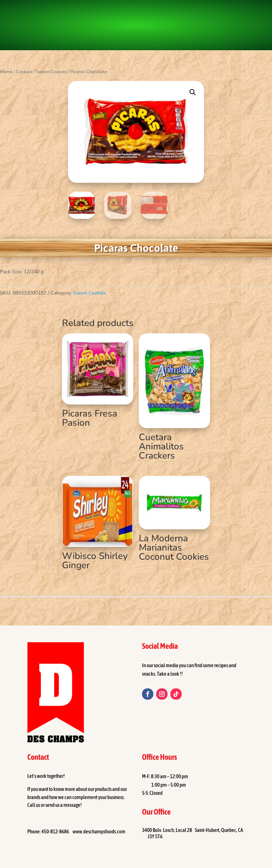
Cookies (24, 72)
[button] (193, 92)
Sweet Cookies (51, 72)
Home (6, 72)
